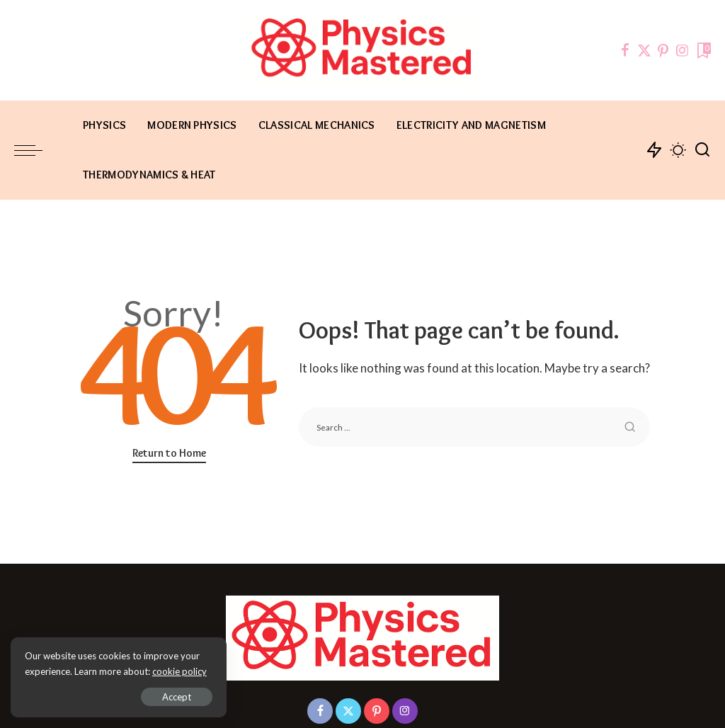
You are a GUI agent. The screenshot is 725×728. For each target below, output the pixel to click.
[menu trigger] (35, 150)
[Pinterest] (663, 50)
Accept (173, 697)
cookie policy (179, 671)
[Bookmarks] (703, 50)
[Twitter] (644, 50)
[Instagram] (683, 50)
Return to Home (169, 453)
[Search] (702, 150)
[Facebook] (625, 50)
